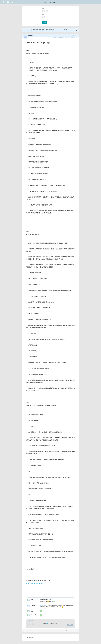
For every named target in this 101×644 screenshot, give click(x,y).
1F (27, 46)
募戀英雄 (60, 38)
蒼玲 (77, 38)
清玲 (74, 38)
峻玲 (72, 38)
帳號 (43, 8)
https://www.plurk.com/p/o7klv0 (35, 584)
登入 (45, 22)
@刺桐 (41, 605)
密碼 (43, 15)
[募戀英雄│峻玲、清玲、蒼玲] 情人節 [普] (38, 43)
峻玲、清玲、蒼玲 (66, 38)
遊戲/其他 (55, 38)
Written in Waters (50, 2)
